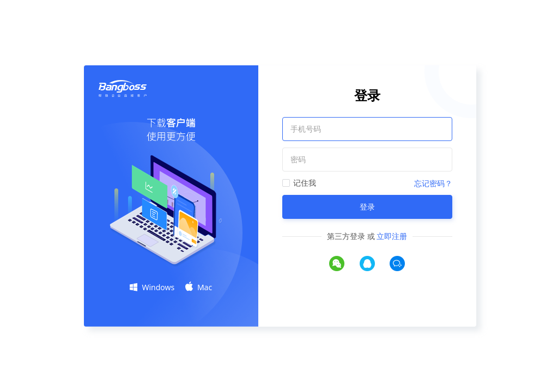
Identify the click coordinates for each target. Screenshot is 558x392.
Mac (199, 287)
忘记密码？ (433, 183)
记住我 (305, 183)
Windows (152, 287)
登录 (367, 207)
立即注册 (392, 236)
